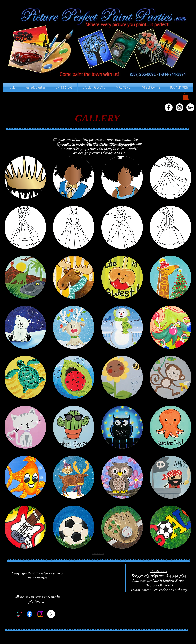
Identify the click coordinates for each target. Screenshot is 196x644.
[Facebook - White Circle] (169, 107)
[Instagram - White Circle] (180, 107)
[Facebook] (29, 614)
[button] (123, 87)
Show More (98, 553)
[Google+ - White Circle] (190, 107)
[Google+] (51, 614)
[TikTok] (19, 614)
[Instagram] (40, 614)
